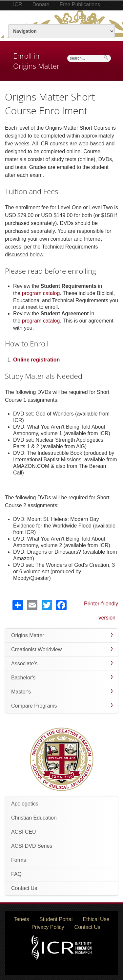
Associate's (24, 664)
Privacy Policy (48, 927)
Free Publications (80, 4)
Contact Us (24, 888)
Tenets (21, 919)
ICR (18, 4)
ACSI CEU (24, 832)
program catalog (41, 293)
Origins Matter (28, 635)
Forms (19, 860)
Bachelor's (23, 678)
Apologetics (25, 804)
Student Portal (56, 919)
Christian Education (34, 818)
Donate (41, 4)
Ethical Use (96, 919)
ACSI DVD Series (32, 846)
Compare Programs (34, 706)
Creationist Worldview (36, 649)
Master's (21, 692)
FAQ (16, 874)
